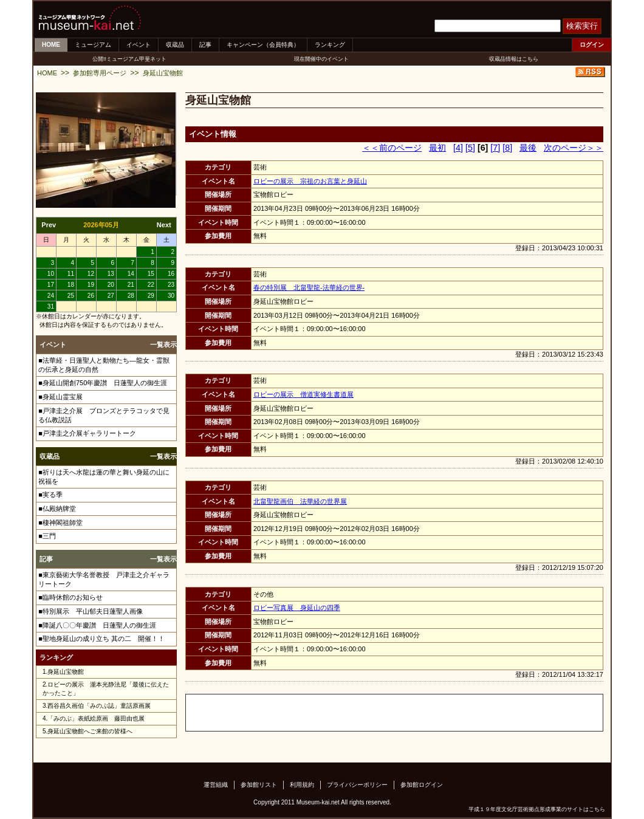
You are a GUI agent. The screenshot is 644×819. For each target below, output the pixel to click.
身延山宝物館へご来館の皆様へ (90, 731)
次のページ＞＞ (574, 148)
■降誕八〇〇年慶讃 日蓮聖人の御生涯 (97, 625)
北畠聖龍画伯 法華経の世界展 (300, 501)
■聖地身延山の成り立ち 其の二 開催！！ (101, 639)
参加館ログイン (422, 785)
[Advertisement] (328, 713)
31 (51, 307)
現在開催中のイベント (321, 59)
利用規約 (302, 785)
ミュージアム (93, 45)
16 (171, 274)
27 (111, 296)
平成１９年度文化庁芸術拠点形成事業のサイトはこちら (537, 809)
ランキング (330, 45)
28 (131, 296)
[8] (507, 148)
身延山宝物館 (163, 73)
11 (71, 274)
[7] (495, 148)
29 (151, 296)
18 (71, 285)
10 (51, 274)
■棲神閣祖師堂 (60, 523)
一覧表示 (163, 344)
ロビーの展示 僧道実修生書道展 (303, 394)
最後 (528, 148)
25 (71, 296)
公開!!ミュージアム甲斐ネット (129, 59)
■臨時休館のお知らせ (70, 597)
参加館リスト (259, 785)
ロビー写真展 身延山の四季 (297, 608)
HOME (51, 45)
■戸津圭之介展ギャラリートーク (87, 433)
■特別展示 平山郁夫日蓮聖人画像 (91, 611)
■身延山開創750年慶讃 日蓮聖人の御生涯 (103, 383)
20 (111, 285)
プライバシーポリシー (357, 785)
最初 (437, 148)
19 (91, 285)
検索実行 (582, 26)
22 (151, 285)
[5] (470, 148)
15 (151, 274)
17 (51, 285)
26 (91, 296)
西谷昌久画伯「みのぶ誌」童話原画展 (99, 706)
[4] (458, 148)
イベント (139, 45)
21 (131, 285)
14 (131, 274)
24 (51, 296)
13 (111, 274)
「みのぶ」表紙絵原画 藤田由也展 (96, 718)
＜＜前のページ (392, 148)
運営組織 (216, 785)
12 (91, 274)
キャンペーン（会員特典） (263, 45)
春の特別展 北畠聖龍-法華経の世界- (309, 287)
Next (164, 225)
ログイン (592, 45)
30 (171, 296)
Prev (49, 225)
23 (171, 285)
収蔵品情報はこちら (514, 59)
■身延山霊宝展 (60, 397)
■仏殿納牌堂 (57, 509)
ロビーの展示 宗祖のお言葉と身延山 (310, 181)
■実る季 (50, 495)
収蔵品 (175, 45)
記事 (205, 45)
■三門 (47, 536)
